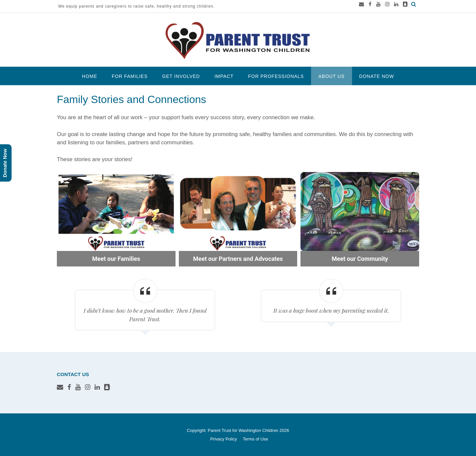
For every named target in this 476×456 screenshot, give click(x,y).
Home (90, 76)
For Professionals (276, 76)
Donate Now (377, 76)
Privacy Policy (224, 439)
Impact (224, 76)
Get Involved (181, 76)
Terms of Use (255, 439)
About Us (331, 76)
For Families (130, 76)
